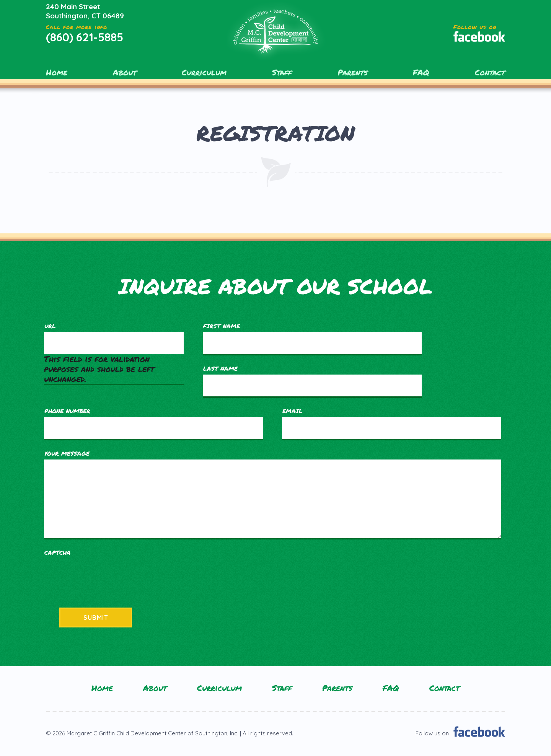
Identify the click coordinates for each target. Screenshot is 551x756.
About (125, 72)
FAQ (421, 72)
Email (293, 411)
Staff (282, 72)
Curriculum (204, 72)
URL (50, 326)
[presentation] (102, 574)
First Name (222, 326)
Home (57, 72)
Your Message (67, 453)
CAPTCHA (58, 552)
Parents (353, 72)
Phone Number (67, 411)
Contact (490, 72)
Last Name (220, 368)
